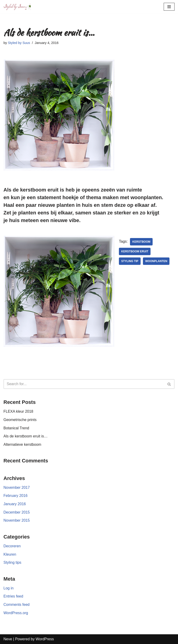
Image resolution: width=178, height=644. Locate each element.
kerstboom (141, 242)
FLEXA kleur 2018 (18, 411)
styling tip (130, 261)
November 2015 (17, 520)
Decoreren (12, 546)
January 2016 (15, 504)
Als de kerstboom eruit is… (26, 436)
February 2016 (15, 496)
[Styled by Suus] (17, 7)
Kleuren (10, 554)
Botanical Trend (16, 428)
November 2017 (17, 488)
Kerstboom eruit (135, 251)
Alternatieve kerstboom (22, 444)
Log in (9, 588)
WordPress (45, 639)
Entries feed (13, 596)
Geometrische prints (20, 420)
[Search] (84, 384)
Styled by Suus (19, 43)
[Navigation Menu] (169, 7)
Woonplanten (156, 261)
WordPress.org (16, 613)
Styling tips (12, 562)
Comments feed (17, 605)
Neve (8, 639)
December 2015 (17, 512)
